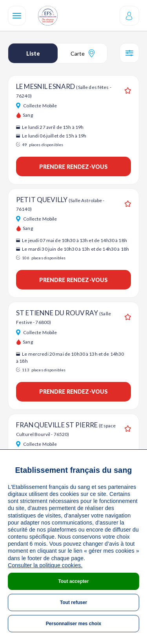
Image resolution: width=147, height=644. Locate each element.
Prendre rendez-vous (74, 167)
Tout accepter (74, 581)
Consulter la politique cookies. (45, 565)
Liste (33, 53)
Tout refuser (73, 602)
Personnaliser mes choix (73, 624)
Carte (83, 53)
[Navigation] (17, 16)
